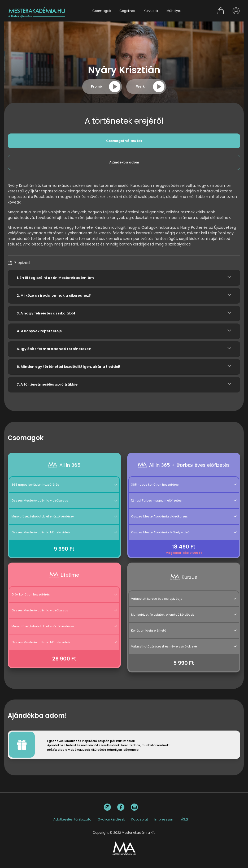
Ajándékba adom (124, 162)
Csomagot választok (124, 141)
